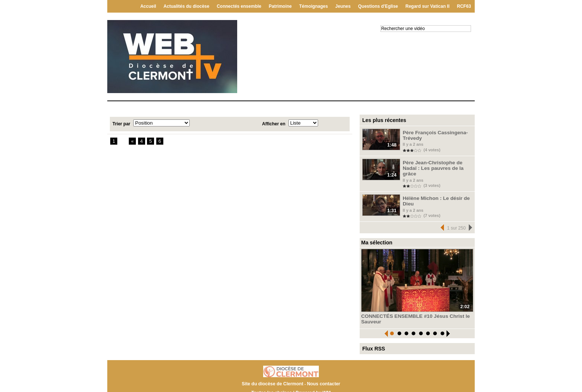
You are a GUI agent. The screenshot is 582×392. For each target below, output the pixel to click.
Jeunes (343, 6)
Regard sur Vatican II (427, 6)
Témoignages (313, 6)
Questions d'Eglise (378, 6)
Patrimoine (280, 6)
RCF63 (464, 6)
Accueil (148, 6)
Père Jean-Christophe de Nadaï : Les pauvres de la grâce (436, 164)
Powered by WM (313, 384)
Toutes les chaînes (272, 384)
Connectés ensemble (239, 6)
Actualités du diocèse (187, 6)
